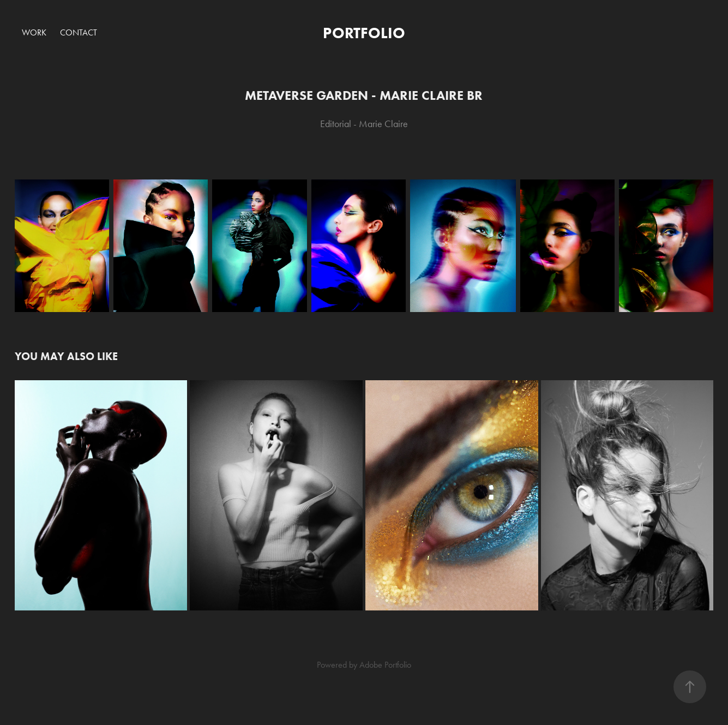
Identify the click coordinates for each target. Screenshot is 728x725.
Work (34, 32)
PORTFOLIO (364, 33)
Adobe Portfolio (385, 665)
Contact (79, 32)
